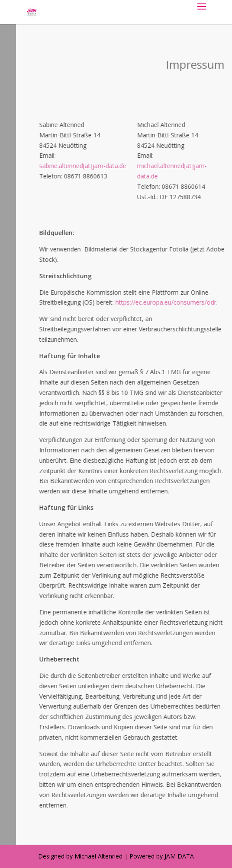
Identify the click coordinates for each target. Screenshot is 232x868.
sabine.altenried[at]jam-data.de (115, 166)
